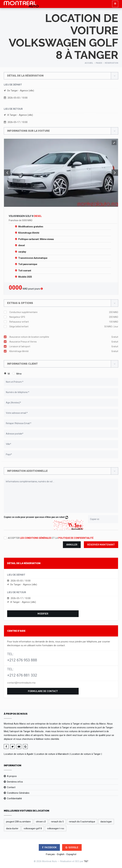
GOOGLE (72, 847)
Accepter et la (51, 538)
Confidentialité (14, 798)
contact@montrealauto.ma (21, 683)
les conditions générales (36, 538)
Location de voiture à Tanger (86, 754)
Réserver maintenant (101, 545)
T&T (86, 861)
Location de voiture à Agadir (19, 754)
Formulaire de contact (43, 691)
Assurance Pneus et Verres (64, 342)
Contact (11, 787)
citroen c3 (41, 822)
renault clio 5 (57, 822)
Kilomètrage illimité (64, 351)
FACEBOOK (49, 847)
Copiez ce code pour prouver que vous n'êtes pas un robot (36, 517)
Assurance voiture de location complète (64, 337)
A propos (12, 776)
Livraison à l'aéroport (64, 346)
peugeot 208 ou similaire (18, 822)
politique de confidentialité (76, 538)
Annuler (72, 545)
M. (9, 374)
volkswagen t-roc (56, 828)
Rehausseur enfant (64, 322)
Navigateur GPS (64, 317)
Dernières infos (15, 782)
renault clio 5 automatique (82, 822)
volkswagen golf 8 (33, 828)
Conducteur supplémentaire (64, 312)
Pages (99, 63)
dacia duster (12, 828)
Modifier (43, 614)
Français (50, 854)
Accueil (89, 63)
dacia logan (106, 822)
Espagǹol (71, 854)
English (61, 854)
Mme (19, 374)
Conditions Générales (18, 793)
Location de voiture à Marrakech (52, 754)
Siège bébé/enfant (64, 327)
